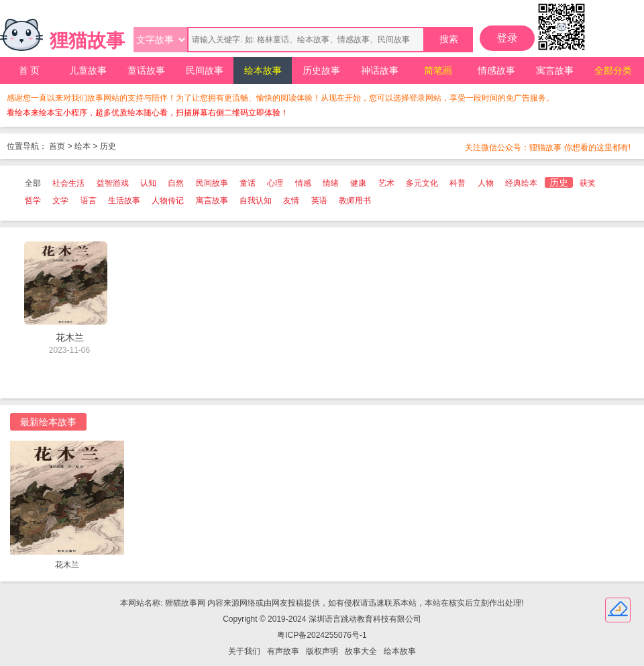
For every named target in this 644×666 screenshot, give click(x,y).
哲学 (33, 201)
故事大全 (361, 651)
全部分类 (613, 70)
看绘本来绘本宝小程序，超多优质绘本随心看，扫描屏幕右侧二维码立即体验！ (148, 113)
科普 (458, 183)
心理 (275, 183)
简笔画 (438, 70)
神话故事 (380, 70)
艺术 (386, 183)
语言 (89, 201)
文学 (60, 201)
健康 (358, 183)
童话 (248, 183)
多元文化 (422, 183)
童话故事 (146, 70)
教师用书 (355, 201)
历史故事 (321, 70)
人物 (486, 183)
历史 (108, 146)
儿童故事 (88, 70)
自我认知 (256, 201)
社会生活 (68, 183)
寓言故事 (555, 70)
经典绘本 (521, 183)
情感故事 (496, 70)
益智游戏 (113, 183)
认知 (148, 183)
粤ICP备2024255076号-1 (322, 635)
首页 (57, 146)
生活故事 (124, 201)
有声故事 (283, 651)
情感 (303, 183)
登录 (507, 38)
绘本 (83, 146)
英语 (319, 201)
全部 (33, 183)
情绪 (331, 183)
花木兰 (67, 565)
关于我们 (244, 651)
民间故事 (205, 70)
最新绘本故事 (48, 422)
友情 (291, 201)
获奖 (588, 183)
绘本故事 (263, 70)
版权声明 (322, 651)
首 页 (30, 70)
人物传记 (168, 201)
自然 (176, 183)
